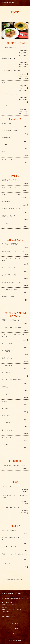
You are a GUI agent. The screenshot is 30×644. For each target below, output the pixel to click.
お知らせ (4, 619)
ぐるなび (15, 629)
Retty (15, 634)
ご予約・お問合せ (12, 619)
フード (18, 616)
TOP (3, 616)
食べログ (15, 624)
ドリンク (23, 616)
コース (13, 616)
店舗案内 (8, 616)
